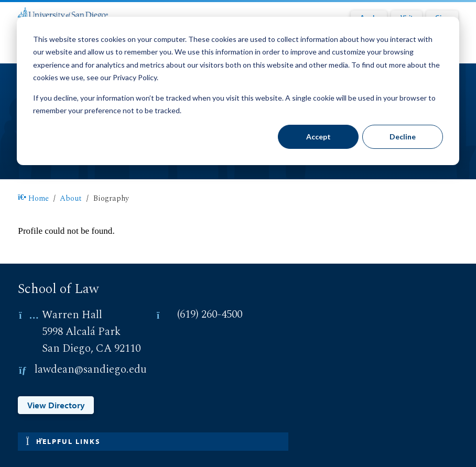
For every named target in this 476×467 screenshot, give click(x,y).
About (71, 199)
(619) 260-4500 (210, 315)
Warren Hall (72, 315)
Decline (403, 137)
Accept (318, 137)
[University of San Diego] (63, 13)
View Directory (56, 405)
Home (33, 199)
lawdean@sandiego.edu (91, 370)
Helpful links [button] (63, 441)
